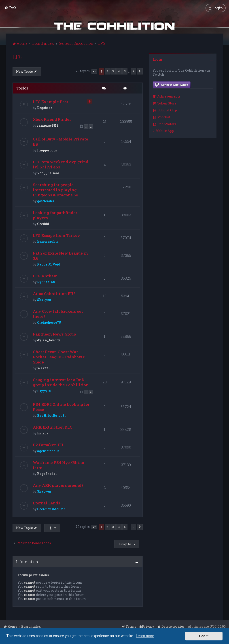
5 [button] (125, 70)
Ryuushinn (46, 281)
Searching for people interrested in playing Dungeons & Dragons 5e (55, 189)
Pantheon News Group (54, 333)
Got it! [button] (204, 636)
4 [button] (119, 70)
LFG (18, 56)
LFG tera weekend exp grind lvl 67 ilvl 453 (61, 164)
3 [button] (113, 70)
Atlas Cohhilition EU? (54, 293)
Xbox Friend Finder (52, 119)
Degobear (45, 107)
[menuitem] (10, 7)
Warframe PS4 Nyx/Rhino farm (58, 464)
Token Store (165, 103)
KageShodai (47, 473)
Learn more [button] (145, 636)
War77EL (45, 367)
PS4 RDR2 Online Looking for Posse (61, 406)
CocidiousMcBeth (51, 508)
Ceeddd (43, 223)
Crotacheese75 (49, 322)
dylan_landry (49, 339)
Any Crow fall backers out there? (58, 313)
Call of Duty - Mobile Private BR (60, 141)
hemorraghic (48, 241)
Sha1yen (44, 299)
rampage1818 (48, 125)
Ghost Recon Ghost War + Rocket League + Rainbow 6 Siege (59, 356)
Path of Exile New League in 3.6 (60, 255)
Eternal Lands (47, 502)
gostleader (46, 200)
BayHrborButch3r (52, 415)
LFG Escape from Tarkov (56, 235)
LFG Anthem (45, 275)
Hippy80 (44, 390)
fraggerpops (47, 150)
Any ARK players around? (58, 485)
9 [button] (134, 70)
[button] (94, 71)
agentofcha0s (48, 450)
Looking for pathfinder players (55, 215)
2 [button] (107, 70)
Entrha (43, 433)
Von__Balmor (48, 172)
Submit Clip (165, 109)
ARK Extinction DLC (53, 426)
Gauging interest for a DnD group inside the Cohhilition (61, 382)
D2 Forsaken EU (48, 444)
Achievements (167, 96)
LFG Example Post (51, 101)
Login (157, 59)
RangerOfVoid (49, 264)
